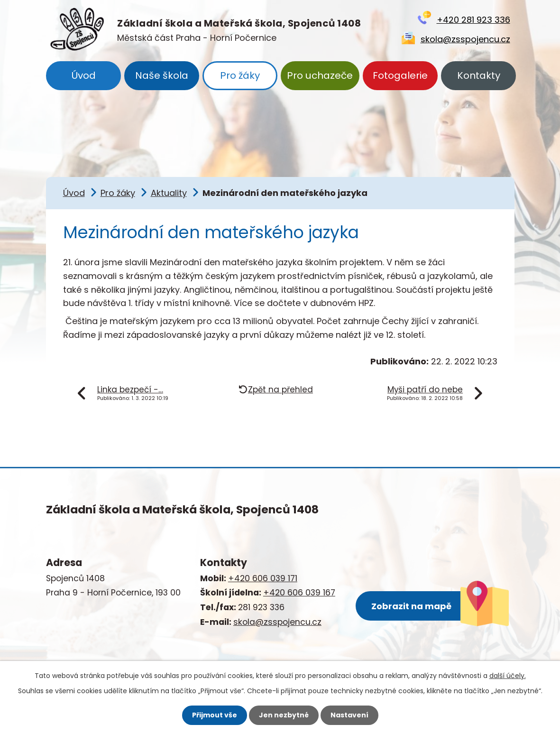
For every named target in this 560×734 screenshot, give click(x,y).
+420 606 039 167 (299, 593)
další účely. (508, 676)
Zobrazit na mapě (411, 606)
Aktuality (169, 193)
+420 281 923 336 (473, 20)
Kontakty (479, 75)
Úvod (83, 75)
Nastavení (349, 715)
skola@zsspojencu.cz (465, 39)
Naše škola (162, 75)
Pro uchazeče (320, 75)
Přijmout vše (215, 715)
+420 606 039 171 (263, 578)
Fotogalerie (400, 75)
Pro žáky (240, 75)
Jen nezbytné (284, 715)
